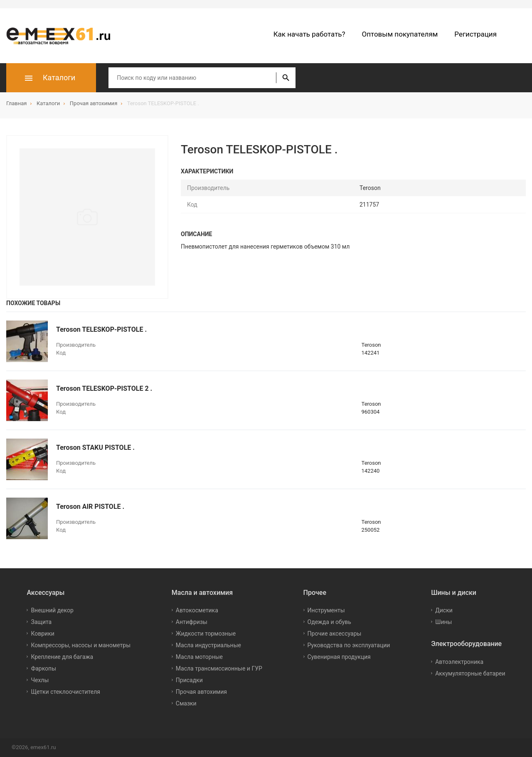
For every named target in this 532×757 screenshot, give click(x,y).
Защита (41, 622)
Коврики (42, 634)
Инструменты (326, 610)
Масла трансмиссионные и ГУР (219, 668)
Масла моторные (199, 657)
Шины (443, 622)
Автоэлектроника (459, 662)
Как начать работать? (309, 34)
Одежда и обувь (329, 622)
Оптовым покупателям (400, 34)
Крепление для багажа (62, 657)
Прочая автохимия (201, 692)
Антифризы (192, 622)
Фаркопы (43, 668)
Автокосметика (197, 610)
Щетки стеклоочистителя (65, 692)
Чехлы (40, 680)
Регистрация (475, 34)
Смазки (186, 703)
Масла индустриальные (208, 645)
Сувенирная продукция (339, 657)
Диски (444, 610)
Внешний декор (52, 610)
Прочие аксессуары (335, 634)
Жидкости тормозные (206, 634)
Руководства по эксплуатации (349, 645)
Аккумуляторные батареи (470, 673)
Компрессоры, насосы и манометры (81, 645)
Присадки (189, 680)
